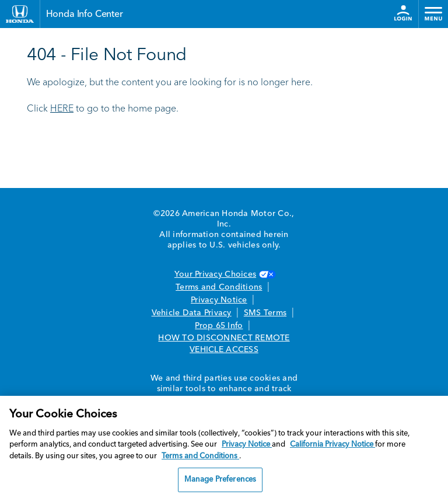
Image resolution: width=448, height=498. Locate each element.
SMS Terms (265, 313)
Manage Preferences (220, 480)
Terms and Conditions (219, 287)
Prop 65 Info (219, 326)
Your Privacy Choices (224, 274)
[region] (224, 447)
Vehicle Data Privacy (192, 313)
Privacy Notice (219, 300)
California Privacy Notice (332, 445)
